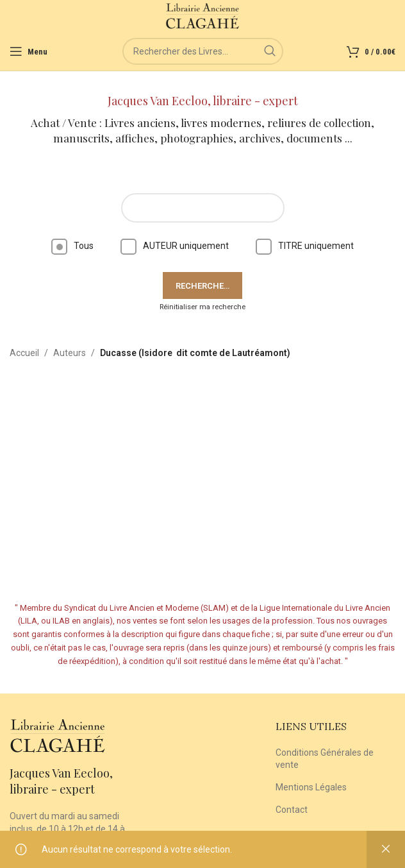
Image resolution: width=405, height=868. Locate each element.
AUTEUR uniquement (175, 246)
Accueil (24, 353)
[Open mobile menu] (29, 51)
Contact (292, 810)
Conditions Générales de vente (325, 759)
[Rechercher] (203, 51)
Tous (72, 246)
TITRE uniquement (305, 246)
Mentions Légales (311, 787)
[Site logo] (203, 15)
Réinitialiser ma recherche (202, 307)
